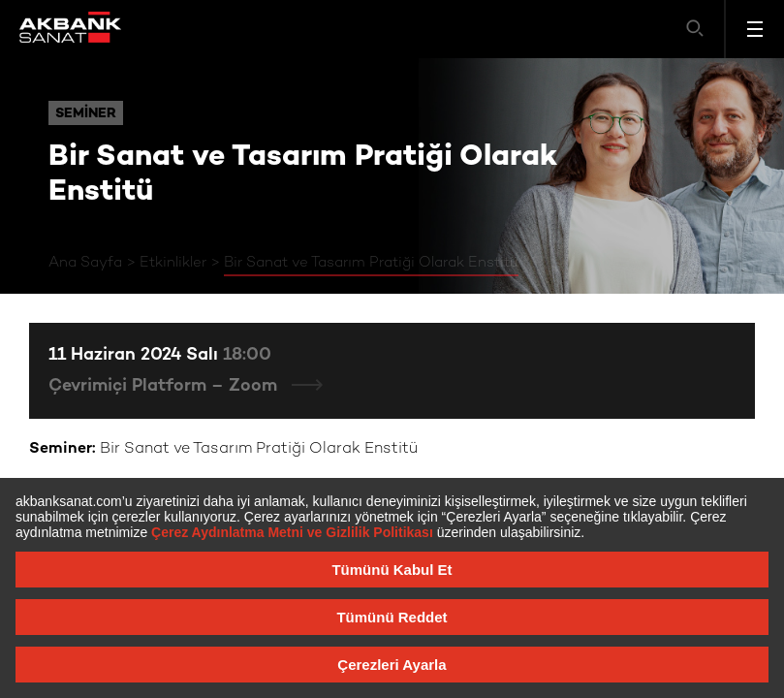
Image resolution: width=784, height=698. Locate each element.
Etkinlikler (173, 263)
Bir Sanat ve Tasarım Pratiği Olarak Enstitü (371, 263)
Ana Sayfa (85, 263)
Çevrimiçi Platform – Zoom (165, 386)
